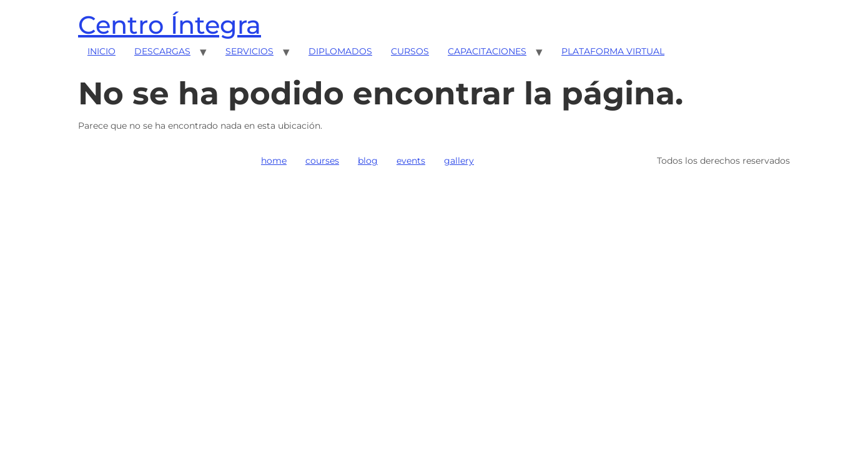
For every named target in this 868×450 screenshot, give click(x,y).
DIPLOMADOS (340, 51)
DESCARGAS (162, 51)
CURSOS (410, 51)
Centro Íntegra (170, 25)
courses (322, 161)
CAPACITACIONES (487, 51)
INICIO (101, 51)
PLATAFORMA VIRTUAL (613, 51)
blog (368, 161)
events (411, 161)
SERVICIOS (249, 51)
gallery (459, 161)
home (274, 161)
